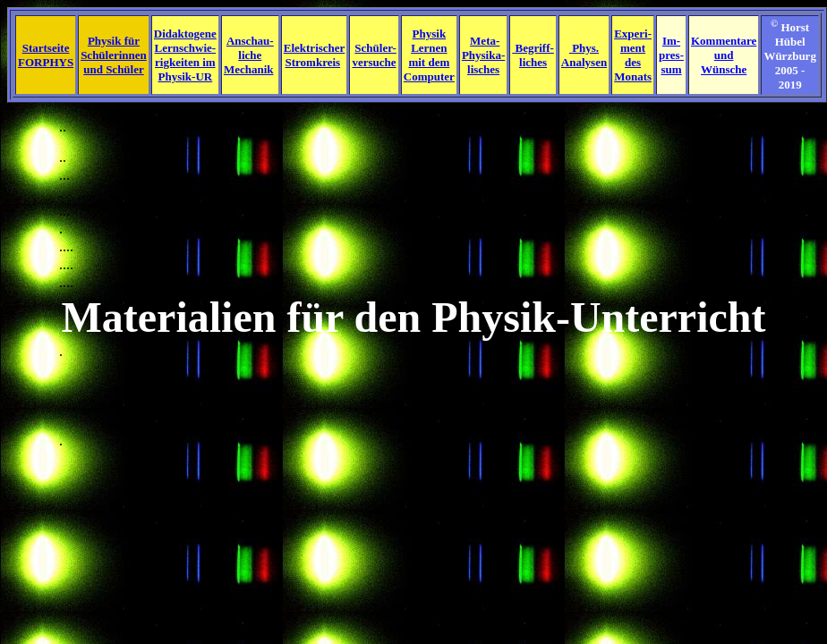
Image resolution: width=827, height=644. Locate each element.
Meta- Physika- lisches (483, 55)
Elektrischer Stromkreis (315, 55)
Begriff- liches (533, 55)
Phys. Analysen (584, 55)
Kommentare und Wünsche (724, 55)
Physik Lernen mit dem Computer (429, 55)
